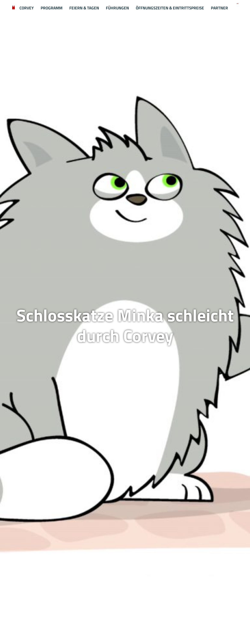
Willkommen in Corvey (13, 8)
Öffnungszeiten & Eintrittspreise (170, 8)
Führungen (117, 8)
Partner (219, 8)
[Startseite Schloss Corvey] (237, 3)
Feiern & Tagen (84, 8)
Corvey (27, 8)
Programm (52, 8)
